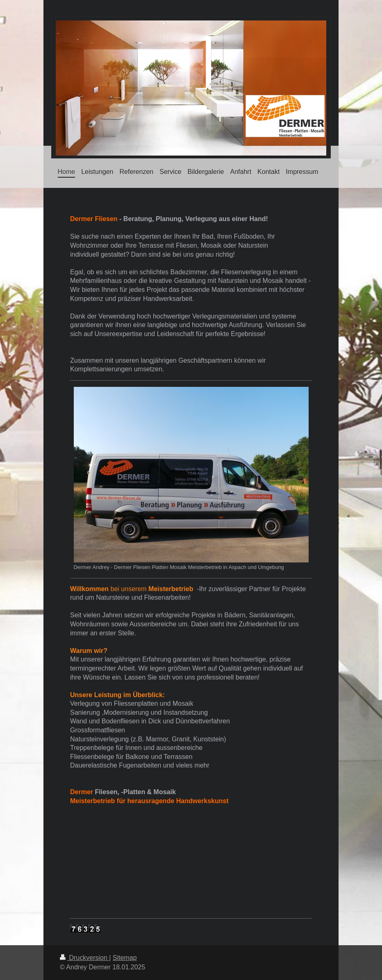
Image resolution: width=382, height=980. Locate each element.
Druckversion (84, 958)
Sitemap (125, 958)
